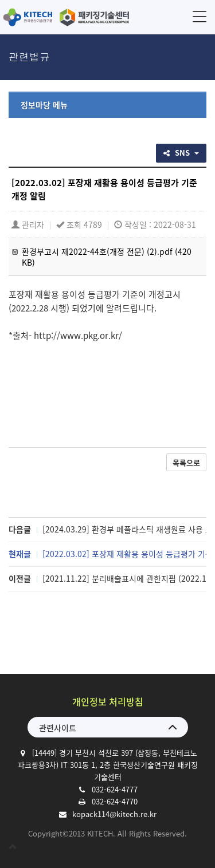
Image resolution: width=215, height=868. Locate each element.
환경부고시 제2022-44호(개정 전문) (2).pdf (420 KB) (107, 257)
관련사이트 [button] (58, 728)
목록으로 (186, 462)
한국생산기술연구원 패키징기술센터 (66, 17)
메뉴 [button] (200, 16)
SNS (181, 153)
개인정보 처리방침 (108, 701)
